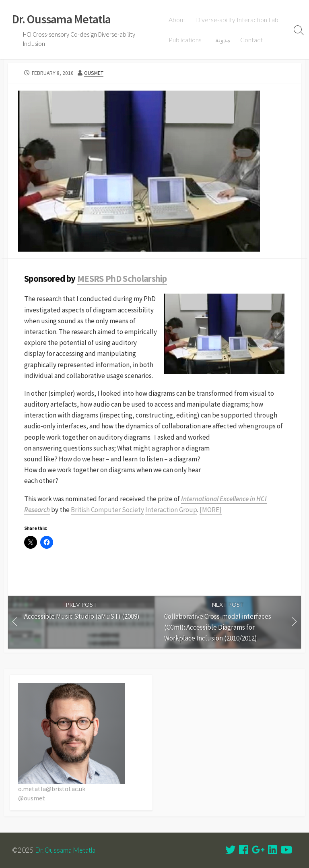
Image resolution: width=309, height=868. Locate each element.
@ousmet (32, 798)
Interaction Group (171, 510)
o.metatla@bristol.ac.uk (52, 789)
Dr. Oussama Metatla (65, 850)
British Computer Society (107, 510)
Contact (251, 40)
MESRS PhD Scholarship (122, 279)
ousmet (94, 73)
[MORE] (211, 510)
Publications (185, 40)
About (177, 20)
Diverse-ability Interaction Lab (237, 20)
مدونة (222, 40)
